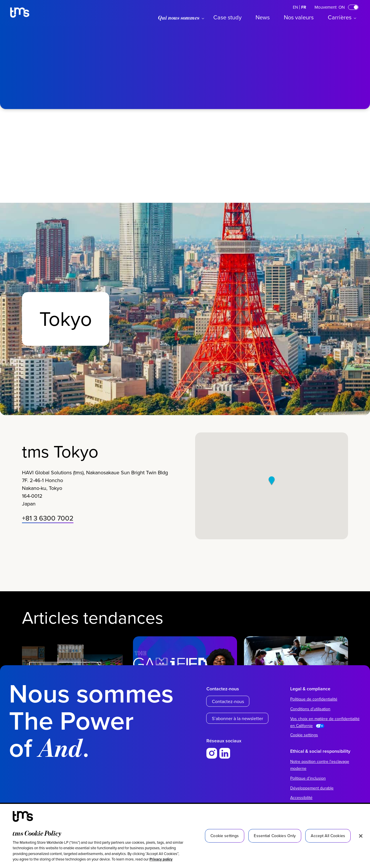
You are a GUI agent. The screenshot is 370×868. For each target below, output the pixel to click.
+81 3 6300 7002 (48, 521)
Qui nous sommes (179, 18)
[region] (185, 836)
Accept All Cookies (328, 836)
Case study (227, 17)
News (263, 17)
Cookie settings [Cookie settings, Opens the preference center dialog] (225, 836)
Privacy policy (161, 859)
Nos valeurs (299, 17)
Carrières (340, 17)
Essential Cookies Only (275, 836)
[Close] (361, 836)
